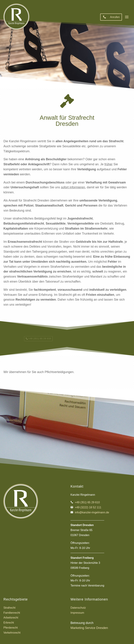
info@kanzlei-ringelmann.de (92, 512)
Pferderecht (11, 628)
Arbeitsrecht (11, 618)
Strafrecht (9, 608)
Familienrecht (12, 613)
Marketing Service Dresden (89, 628)
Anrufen (115, 17)
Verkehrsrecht (12, 633)
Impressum (77, 613)
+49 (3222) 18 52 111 (88, 507)
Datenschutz (78, 608)
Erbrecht (9, 623)
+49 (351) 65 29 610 (87, 502)
